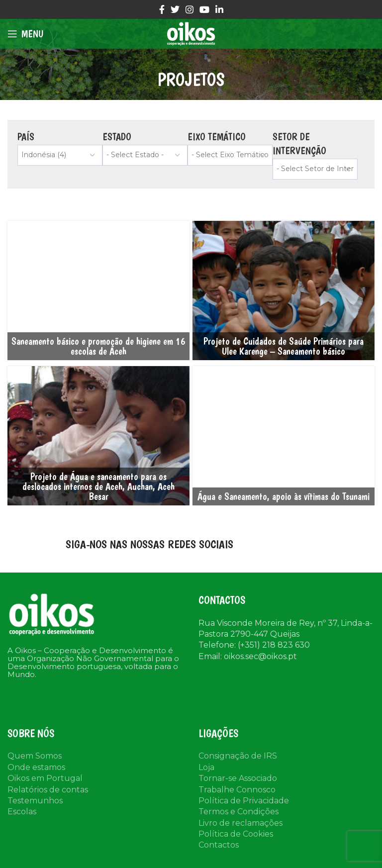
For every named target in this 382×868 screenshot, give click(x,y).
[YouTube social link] (204, 9)
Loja (206, 767)
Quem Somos (35, 756)
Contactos (219, 845)
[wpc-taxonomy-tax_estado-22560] (145, 155)
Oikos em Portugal (45, 778)
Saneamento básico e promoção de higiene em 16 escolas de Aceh (98, 346)
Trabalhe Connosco (237, 790)
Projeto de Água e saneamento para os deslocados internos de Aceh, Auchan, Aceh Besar (98, 486)
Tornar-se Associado (238, 778)
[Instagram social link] (190, 9)
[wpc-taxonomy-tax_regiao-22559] (60, 155)
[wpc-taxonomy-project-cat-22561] (230, 155)
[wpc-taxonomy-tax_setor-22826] (315, 169)
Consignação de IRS (238, 756)
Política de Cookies (236, 834)
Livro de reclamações (240, 823)
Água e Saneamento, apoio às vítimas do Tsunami (284, 496)
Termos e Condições (239, 812)
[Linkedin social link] (219, 9)
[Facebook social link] (162, 9)
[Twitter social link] (175, 9)
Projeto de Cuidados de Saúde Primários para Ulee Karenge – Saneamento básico (284, 346)
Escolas (22, 812)
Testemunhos (35, 801)
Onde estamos (36, 767)
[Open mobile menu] (25, 34)
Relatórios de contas (48, 790)
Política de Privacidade (244, 801)
